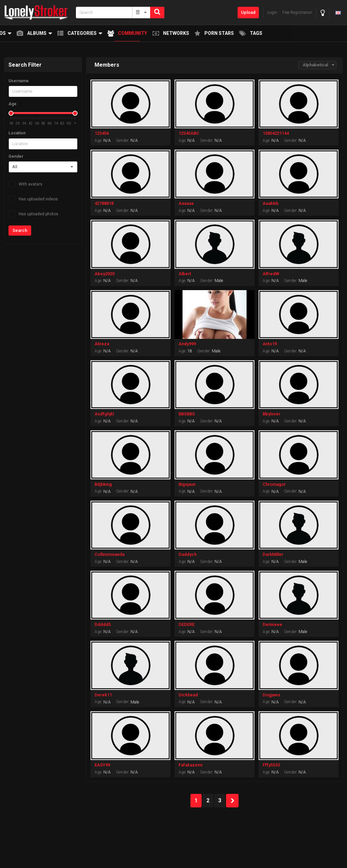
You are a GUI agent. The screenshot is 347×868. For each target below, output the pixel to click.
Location (17, 133)
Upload (248, 12)
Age (13, 104)
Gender (16, 156)
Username (19, 81)
